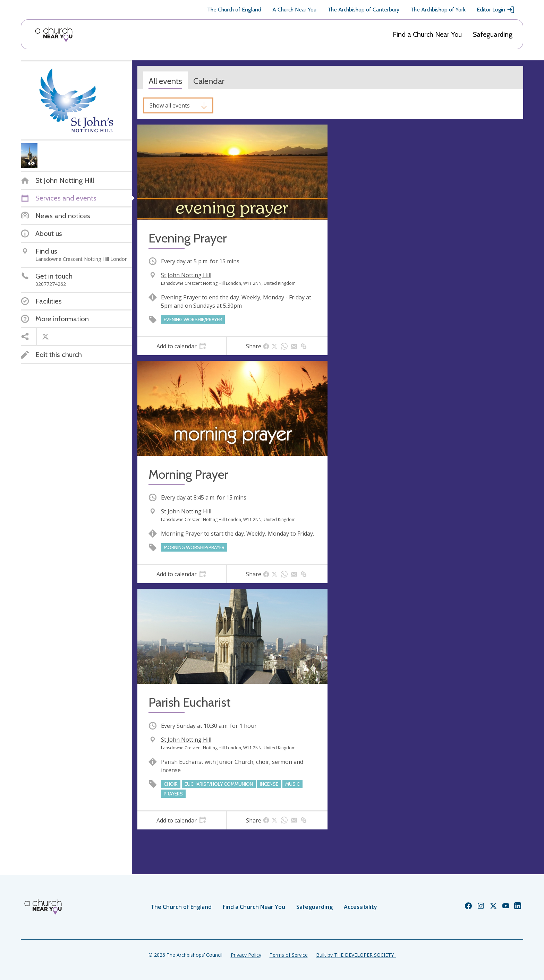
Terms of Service (289, 955)
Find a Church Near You (427, 34)
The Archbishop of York (438, 10)
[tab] (182, 346)
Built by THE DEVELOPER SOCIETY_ (356, 955)
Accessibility (360, 907)
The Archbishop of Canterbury (363, 10)
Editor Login (496, 10)
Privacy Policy (246, 955)
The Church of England (234, 10)
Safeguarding (493, 34)
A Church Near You (294, 10)
